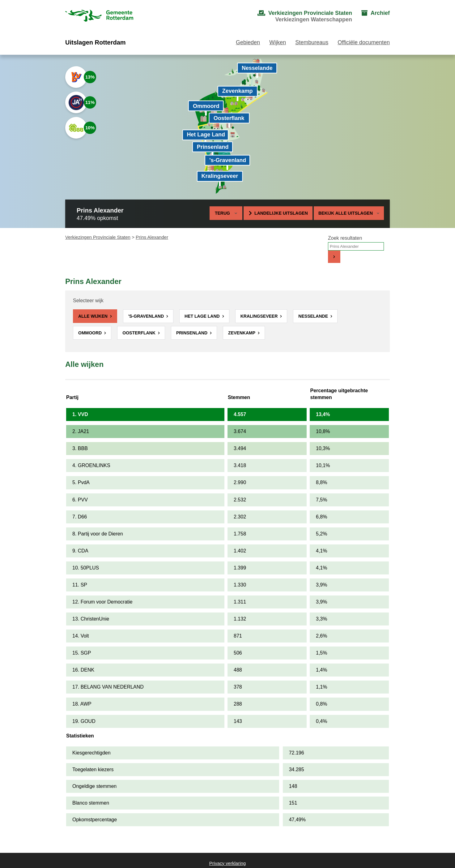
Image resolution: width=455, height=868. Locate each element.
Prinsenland (192, 333)
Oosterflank (139, 333)
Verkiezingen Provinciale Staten (98, 237)
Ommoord (91, 333)
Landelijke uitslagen (281, 213)
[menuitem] (299, 16)
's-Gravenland (147, 316)
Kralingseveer (260, 316)
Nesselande (314, 316)
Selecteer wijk (88, 301)
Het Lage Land (203, 316)
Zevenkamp (242, 333)
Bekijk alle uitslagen (349, 213)
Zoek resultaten (345, 238)
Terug (222, 213)
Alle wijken (94, 316)
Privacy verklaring (228, 863)
